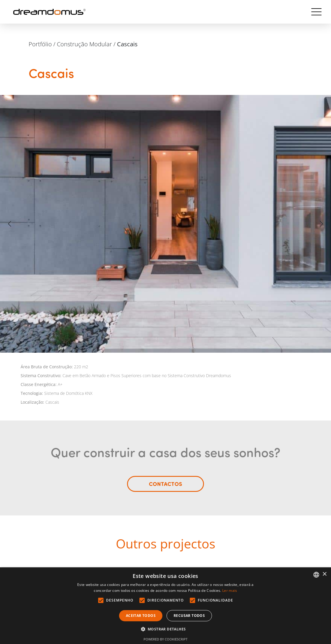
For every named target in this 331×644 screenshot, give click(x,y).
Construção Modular (84, 44)
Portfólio (40, 44)
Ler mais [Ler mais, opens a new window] (230, 590)
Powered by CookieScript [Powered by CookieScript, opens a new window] (165, 639)
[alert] (165, 606)
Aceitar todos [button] (141, 616)
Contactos (166, 488)
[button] (166, 629)
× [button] (324, 574)
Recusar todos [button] (189, 616)
